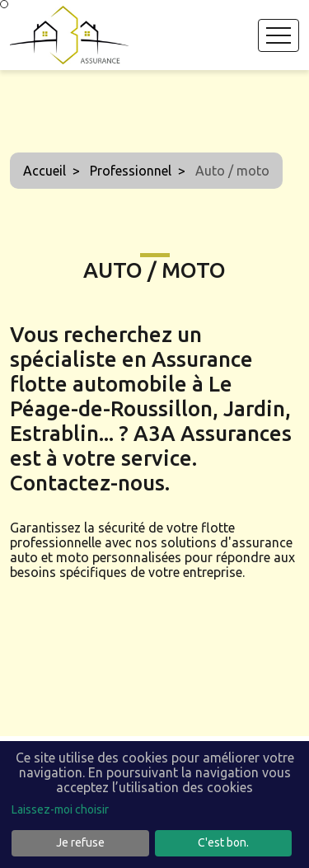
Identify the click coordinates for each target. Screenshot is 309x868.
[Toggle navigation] (279, 35)
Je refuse (80, 842)
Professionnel (131, 171)
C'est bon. (223, 842)
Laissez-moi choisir (60, 809)
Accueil (44, 171)
